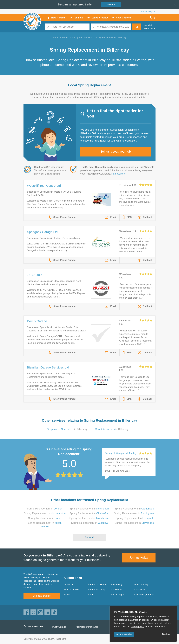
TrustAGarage (59, 627)
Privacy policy (141, 584)
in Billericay (67, 429)
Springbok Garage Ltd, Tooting (121, 453)
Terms (91, 595)
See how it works (42, 596)
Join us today (139, 558)
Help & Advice (71, 590)
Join (111, 4)
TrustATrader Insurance (86, 627)
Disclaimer (140, 590)
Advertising (117, 584)
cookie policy (138, 627)
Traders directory (96, 590)
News (67, 595)
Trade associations (97, 584)
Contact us (116, 590)
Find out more (119, 174)
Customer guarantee (145, 595)
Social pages (118, 595)
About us (69, 584)
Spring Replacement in (45, 509)
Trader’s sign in (148, 12)
